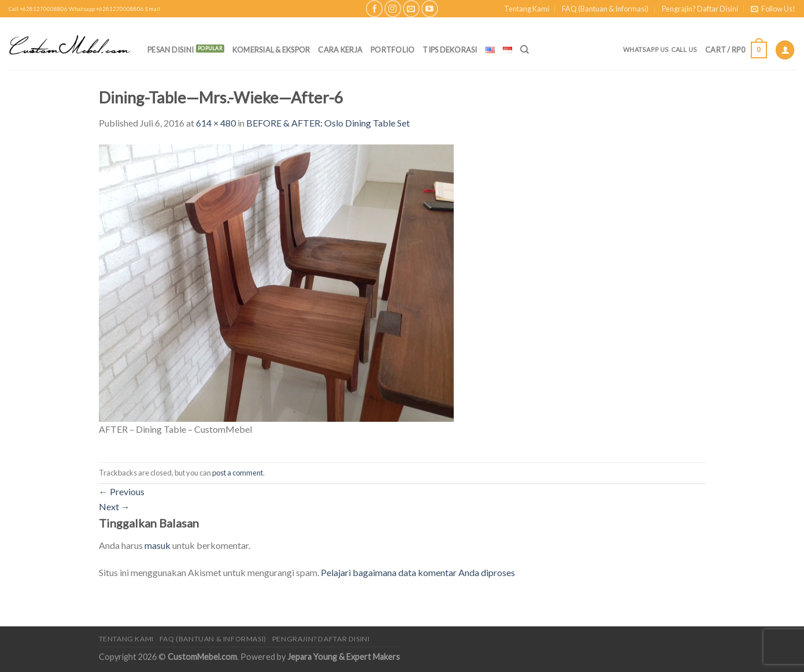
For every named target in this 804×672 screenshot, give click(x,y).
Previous (122, 491)
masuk (158, 545)
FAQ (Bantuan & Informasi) (605, 9)
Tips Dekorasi (450, 50)
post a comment (238, 473)
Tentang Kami (527, 9)
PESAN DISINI (171, 50)
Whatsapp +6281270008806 (106, 9)
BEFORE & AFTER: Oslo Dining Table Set (328, 123)
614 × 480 (216, 123)
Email (153, 9)
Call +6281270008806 (38, 9)
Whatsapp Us (646, 49)
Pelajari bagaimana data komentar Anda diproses (418, 572)
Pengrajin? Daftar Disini (700, 9)
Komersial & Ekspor (271, 50)
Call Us (684, 49)
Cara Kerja (340, 50)
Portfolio (392, 50)
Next (114, 506)
